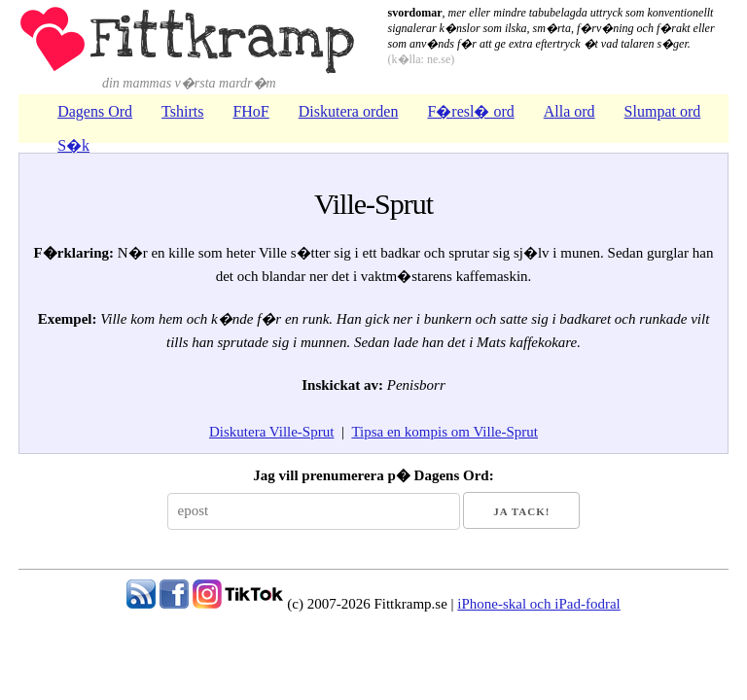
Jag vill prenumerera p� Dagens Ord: (373, 475)
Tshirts (182, 111)
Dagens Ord (95, 111)
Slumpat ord (663, 111)
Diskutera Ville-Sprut (271, 432)
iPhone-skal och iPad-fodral (538, 604)
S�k (73, 145)
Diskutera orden (349, 111)
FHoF (250, 111)
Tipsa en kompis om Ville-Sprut (445, 432)
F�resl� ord (470, 111)
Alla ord (569, 111)
